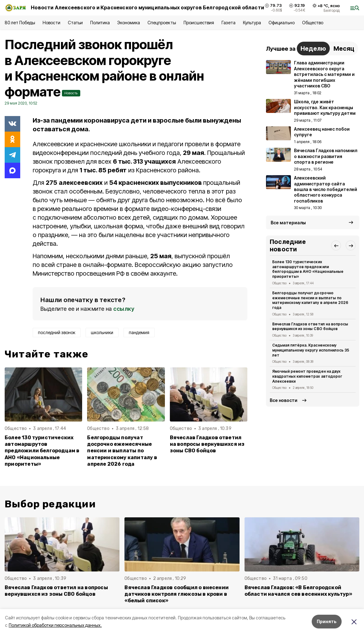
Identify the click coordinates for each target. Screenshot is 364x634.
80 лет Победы (20, 23)
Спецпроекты (162, 23)
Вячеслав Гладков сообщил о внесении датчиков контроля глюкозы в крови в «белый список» (177, 594)
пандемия (139, 332)
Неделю (313, 49)
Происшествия (199, 23)
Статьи (75, 23)
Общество (313, 23)
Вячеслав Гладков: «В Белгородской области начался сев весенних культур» (298, 591)
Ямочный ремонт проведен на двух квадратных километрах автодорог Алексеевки (307, 376)
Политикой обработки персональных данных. (55, 625)
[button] (336, 245)
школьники (102, 332)
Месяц (344, 49)
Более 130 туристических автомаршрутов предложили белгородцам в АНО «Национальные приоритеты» (42, 451)
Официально (281, 23)
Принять (327, 621)
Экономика (129, 23)
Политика (100, 23)
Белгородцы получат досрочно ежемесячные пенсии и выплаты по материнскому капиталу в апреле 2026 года (122, 451)
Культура (252, 23)
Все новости (284, 400)
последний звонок (57, 332)
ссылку (124, 309)
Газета (229, 23)
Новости (51, 23)
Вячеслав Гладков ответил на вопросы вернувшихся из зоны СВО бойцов (207, 444)
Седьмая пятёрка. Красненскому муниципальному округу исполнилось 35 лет (311, 350)
